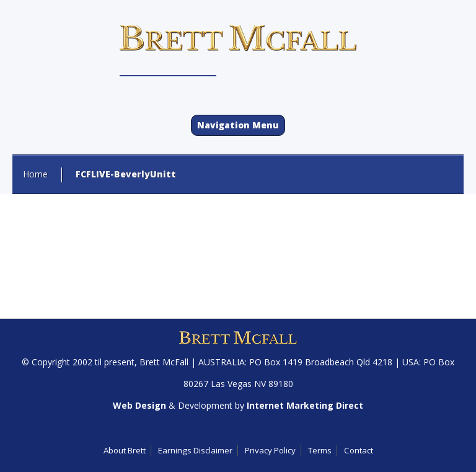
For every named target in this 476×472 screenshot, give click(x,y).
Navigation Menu (238, 125)
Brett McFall (164, 362)
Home (35, 174)
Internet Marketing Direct (305, 405)
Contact (359, 450)
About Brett (125, 450)
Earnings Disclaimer (195, 450)
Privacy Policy (270, 450)
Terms (320, 450)
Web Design (139, 405)
